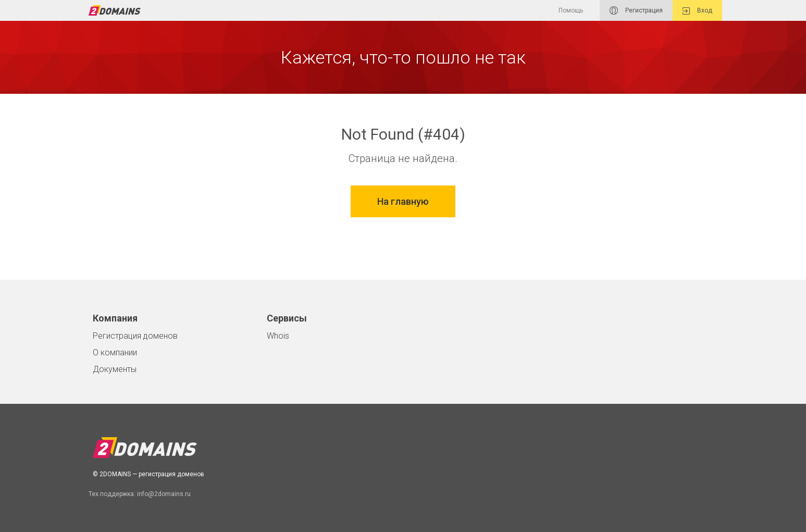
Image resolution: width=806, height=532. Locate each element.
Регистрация (636, 10)
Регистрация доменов (135, 336)
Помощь (571, 10)
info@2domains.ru (164, 494)
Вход (697, 11)
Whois (278, 336)
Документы (115, 369)
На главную (403, 201)
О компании (115, 352)
